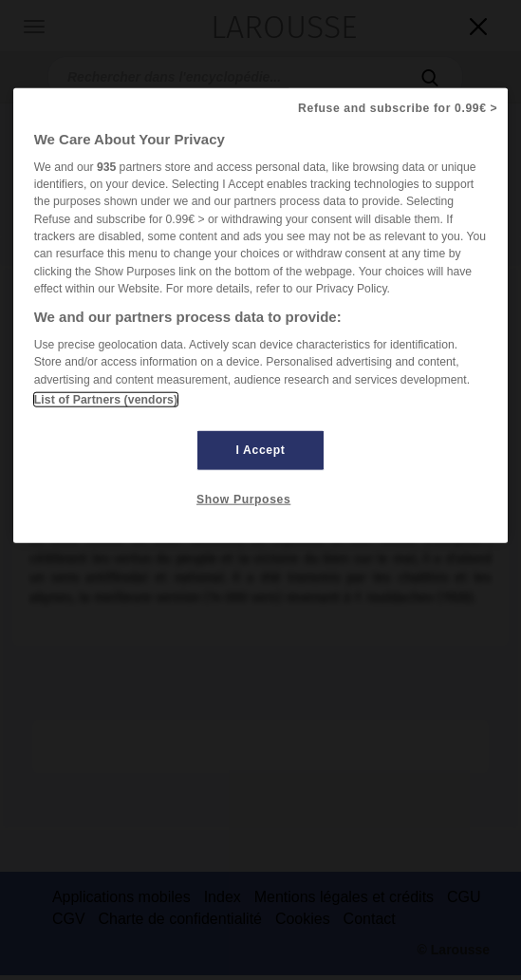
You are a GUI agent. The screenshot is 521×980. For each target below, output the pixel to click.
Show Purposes (243, 499)
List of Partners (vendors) (106, 400)
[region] (261, 315)
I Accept (261, 450)
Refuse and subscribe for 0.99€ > (398, 107)
